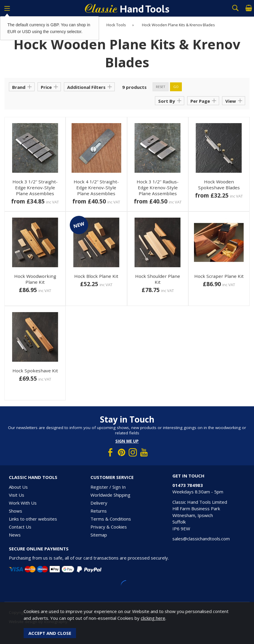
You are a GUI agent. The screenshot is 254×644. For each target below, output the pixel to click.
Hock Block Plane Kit (96, 276)
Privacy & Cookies (109, 527)
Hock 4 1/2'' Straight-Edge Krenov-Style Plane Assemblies (96, 188)
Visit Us (17, 495)
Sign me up (127, 441)
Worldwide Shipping (110, 495)
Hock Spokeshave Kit (35, 371)
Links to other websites (33, 519)
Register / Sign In (108, 487)
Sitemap (99, 535)
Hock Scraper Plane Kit (219, 276)
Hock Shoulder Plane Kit (158, 279)
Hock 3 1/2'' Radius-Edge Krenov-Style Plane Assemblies (158, 188)
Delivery (99, 503)
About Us (18, 487)
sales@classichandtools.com (201, 539)
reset (161, 87)
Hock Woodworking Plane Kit (35, 279)
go (176, 87)
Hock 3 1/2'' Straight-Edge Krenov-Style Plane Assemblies (35, 188)
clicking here (153, 618)
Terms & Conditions (111, 519)
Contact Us (20, 527)
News (15, 535)
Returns (99, 511)
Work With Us (23, 503)
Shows (16, 511)
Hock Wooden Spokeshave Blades (219, 185)
